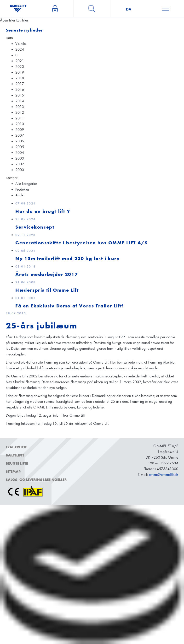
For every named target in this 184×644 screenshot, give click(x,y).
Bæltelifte (15, 455)
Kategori (12, 178)
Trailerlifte (16, 447)
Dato (9, 38)
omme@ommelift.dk (164, 475)
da (129, 9)
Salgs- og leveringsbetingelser (36, 480)
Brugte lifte (17, 463)
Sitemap (13, 472)
